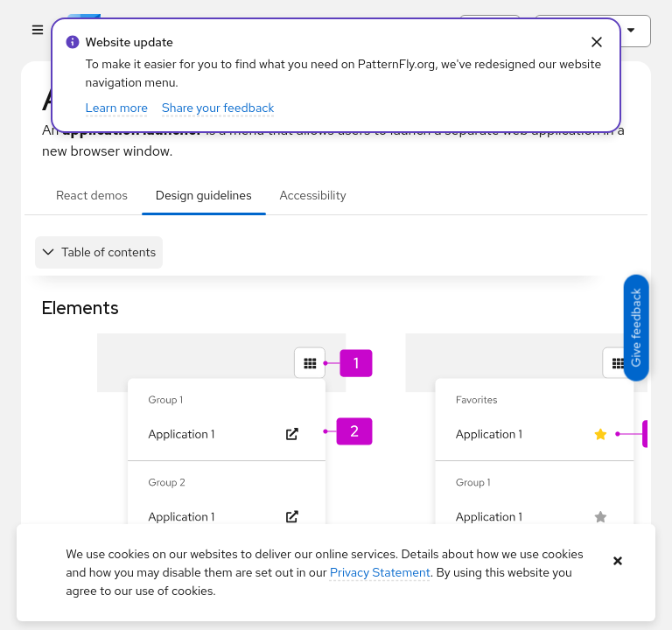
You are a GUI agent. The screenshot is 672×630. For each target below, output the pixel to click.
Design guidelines (204, 195)
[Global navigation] (37, 31)
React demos (92, 195)
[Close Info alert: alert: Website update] (596, 42)
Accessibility (313, 195)
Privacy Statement (380, 572)
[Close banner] (618, 561)
